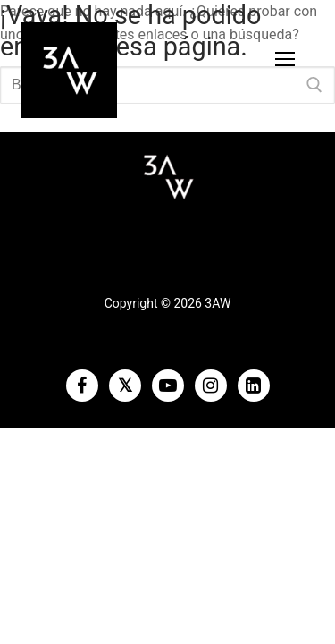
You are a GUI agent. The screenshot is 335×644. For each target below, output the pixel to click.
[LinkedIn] (254, 386)
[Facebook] (82, 386)
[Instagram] (211, 386)
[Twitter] (125, 386)
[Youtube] (168, 386)
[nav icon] (285, 59)
